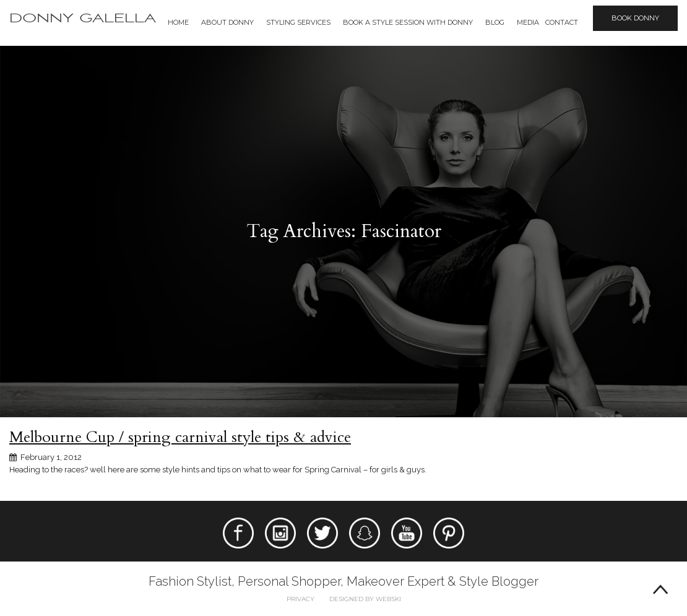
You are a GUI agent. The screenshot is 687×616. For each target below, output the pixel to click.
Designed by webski (365, 599)
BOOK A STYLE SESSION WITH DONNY (408, 22)
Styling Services (298, 22)
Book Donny (635, 18)
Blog (495, 22)
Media (528, 22)
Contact (562, 22)
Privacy (300, 599)
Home (178, 22)
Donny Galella (83, 18)
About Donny (227, 22)
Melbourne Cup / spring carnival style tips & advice (180, 437)
